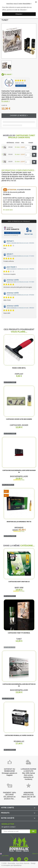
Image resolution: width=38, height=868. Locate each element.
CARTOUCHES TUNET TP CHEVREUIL (19, 633)
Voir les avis (21, 86)
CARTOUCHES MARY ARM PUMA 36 (19, 582)
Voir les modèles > (8, 485)
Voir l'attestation (12, 233)
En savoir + (6, 101)
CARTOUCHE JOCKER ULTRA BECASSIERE (19, 419)
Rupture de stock (10, 647)
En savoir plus (8, 210)
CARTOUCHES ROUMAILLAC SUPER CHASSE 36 (19, 735)
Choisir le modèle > (19, 115)
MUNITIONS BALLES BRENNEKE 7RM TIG (19, 522)
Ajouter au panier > (10, 382)
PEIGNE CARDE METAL (19, 368)
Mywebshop (17, 865)
